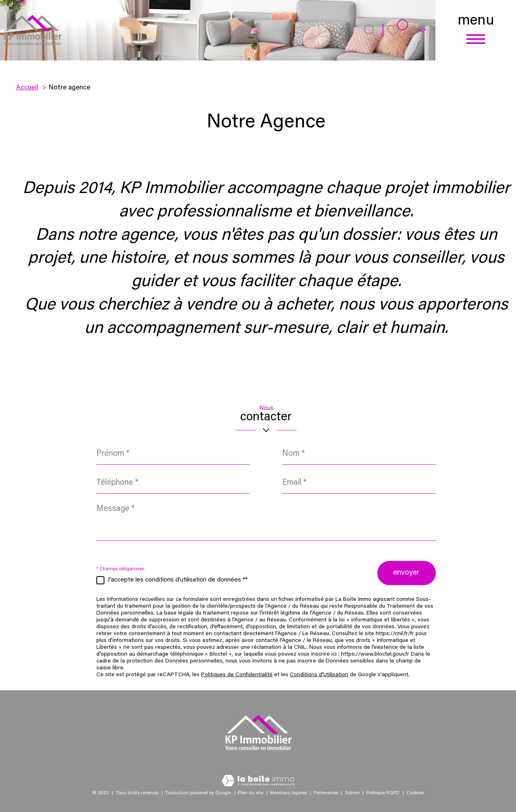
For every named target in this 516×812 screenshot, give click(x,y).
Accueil (27, 88)
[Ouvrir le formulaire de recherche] (370, 30)
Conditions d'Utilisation (319, 677)
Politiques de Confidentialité (237, 677)
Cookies (415, 793)
